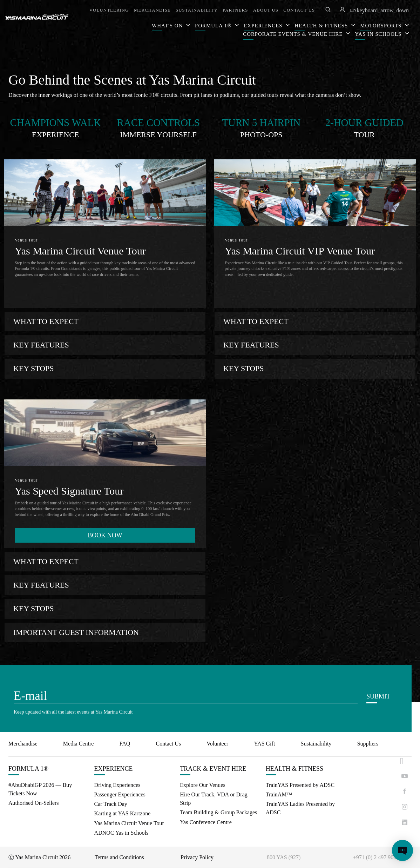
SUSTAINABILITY (197, 10)
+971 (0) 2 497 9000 (376, 857)
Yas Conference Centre (206, 822)
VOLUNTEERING (109, 10)
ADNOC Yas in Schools (121, 833)
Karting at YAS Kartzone (123, 813)
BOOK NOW (105, 535)
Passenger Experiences (120, 794)
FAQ (125, 744)
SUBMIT (378, 696)
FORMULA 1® (214, 26)
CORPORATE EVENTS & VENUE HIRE (294, 34)
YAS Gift (264, 744)
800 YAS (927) (284, 857)
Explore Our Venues (202, 785)
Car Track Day (111, 804)
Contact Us (169, 744)
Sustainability (316, 744)
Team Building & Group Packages (218, 812)
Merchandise (23, 744)
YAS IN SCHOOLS (379, 34)
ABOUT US (266, 10)
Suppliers (368, 744)
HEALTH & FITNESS (294, 769)
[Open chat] (402, 850)
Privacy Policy (197, 857)
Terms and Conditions (119, 857)
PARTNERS (235, 10)
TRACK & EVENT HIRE (213, 769)
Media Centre (79, 744)
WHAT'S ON (168, 26)
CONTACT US (299, 10)
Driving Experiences (117, 785)
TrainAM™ (279, 794)
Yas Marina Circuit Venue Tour (129, 823)
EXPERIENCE (114, 769)
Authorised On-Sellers (34, 803)
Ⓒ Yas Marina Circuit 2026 (39, 857)
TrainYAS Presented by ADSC (300, 785)
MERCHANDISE (152, 10)
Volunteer (217, 744)
